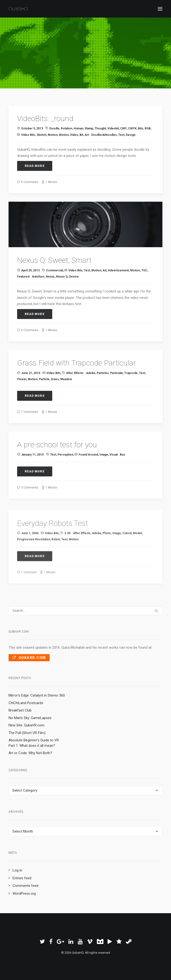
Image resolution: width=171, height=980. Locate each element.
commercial (55, 278)
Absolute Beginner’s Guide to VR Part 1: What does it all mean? (34, 743)
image (104, 478)
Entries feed (22, 878)
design (131, 135)
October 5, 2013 (32, 128)
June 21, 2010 (31, 390)
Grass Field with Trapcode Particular (76, 380)
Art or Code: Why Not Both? (30, 753)
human (78, 128)
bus (123, 478)
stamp (89, 128)
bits (141, 128)
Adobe (91, 390)
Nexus (50, 284)
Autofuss (38, 284)
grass (55, 396)
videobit (113, 128)
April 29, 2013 (30, 278)
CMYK (132, 128)
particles (103, 390)
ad (104, 278)
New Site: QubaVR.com (26, 725)
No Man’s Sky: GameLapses (30, 718)
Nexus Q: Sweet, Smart (54, 268)
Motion (53, 135)
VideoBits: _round (45, 119)
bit (81, 135)
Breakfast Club (20, 710)
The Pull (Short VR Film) (27, 733)
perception (65, 478)
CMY (123, 128)
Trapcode (131, 390)
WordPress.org (24, 893)
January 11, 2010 (32, 478)
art (87, 135)
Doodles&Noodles (104, 135)
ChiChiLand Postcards (26, 703)
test (121, 135)
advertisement (118, 278)
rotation (66, 128)
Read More (35, 166)
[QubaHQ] (18, 9)
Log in (17, 870)
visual (114, 478)
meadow (66, 396)
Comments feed (25, 886)
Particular (116, 390)
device (74, 284)
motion (64, 135)
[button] (160, 9)
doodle (54, 128)
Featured (23, 284)
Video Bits (28, 135)
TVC (144, 278)
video (74, 135)
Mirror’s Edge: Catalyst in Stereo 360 (37, 695)
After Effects (75, 390)
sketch (41, 135)
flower (22, 396)
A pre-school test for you (57, 468)
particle (44, 396)
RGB (148, 128)
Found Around (88, 478)
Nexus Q (62, 284)
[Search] (85, 611)
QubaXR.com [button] (29, 658)
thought (100, 128)
